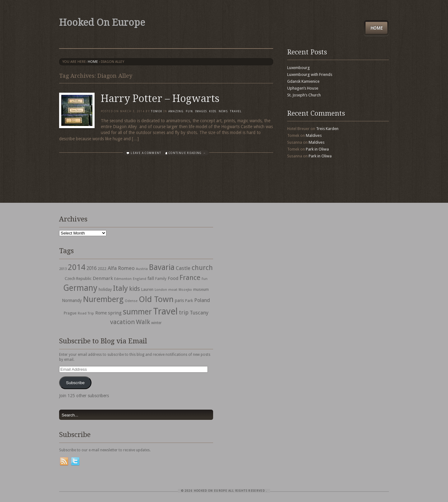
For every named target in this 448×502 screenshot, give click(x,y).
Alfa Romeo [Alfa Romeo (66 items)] (121, 268)
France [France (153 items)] (190, 277)
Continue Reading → (187, 153)
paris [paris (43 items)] (179, 300)
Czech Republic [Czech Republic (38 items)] (78, 279)
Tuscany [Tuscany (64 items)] (199, 313)
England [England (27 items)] (140, 279)
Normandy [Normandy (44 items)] (72, 300)
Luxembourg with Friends (310, 74)
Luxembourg (299, 68)
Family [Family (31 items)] (161, 279)
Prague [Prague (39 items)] (70, 313)
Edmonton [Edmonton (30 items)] (123, 279)
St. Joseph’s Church (304, 95)
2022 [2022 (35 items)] (102, 269)
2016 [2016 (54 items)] (91, 268)
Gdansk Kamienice (303, 81)
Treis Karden (327, 129)
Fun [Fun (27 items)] (205, 279)
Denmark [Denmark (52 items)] (103, 278)
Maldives (314, 135)
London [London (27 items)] (161, 290)
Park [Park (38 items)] (189, 301)
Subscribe (75, 383)
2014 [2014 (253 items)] (77, 267)
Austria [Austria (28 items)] (142, 269)
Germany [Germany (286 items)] (80, 288)
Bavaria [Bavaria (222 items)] (162, 267)
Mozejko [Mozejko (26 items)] (185, 290)
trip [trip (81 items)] (184, 312)
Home (376, 28)
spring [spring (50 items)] (115, 313)
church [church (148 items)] (202, 268)
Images (201, 111)
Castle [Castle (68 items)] (183, 268)
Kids (213, 111)
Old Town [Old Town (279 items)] (156, 299)
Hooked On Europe (102, 23)
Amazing (176, 111)
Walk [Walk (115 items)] (143, 322)
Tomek (156, 111)
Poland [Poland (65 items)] (202, 300)
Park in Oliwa (317, 149)
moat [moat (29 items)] (173, 290)
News (223, 111)
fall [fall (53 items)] (151, 278)
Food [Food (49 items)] (173, 278)
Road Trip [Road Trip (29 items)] (86, 313)
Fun (189, 111)
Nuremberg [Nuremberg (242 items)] (103, 299)
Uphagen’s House (303, 88)
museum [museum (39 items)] (201, 289)
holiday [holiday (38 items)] (105, 289)
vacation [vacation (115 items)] (122, 322)
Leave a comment (146, 153)
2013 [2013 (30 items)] (63, 269)
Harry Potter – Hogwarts (160, 99)
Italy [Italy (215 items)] (120, 288)
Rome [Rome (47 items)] (101, 313)
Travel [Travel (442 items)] (165, 311)
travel (236, 111)
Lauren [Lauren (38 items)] (147, 289)
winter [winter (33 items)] (156, 323)
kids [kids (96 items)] (135, 289)
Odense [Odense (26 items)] (131, 301)
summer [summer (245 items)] (137, 312)
